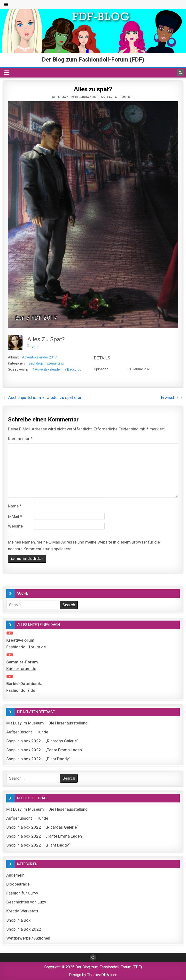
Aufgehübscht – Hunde (27, 732)
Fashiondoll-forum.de (26, 647)
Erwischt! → (172, 397)
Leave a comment (119, 97)
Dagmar (62, 97)
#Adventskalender (47, 369)
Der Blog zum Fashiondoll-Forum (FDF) (93, 60)
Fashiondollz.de (21, 690)
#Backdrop (73, 369)
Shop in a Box (18, 920)
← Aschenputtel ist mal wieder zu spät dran (43, 397)
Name (15, 506)
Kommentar (20, 439)
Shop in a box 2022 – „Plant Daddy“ (38, 759)
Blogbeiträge (18, 884)
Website (15, 526)
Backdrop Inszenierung (46, 363)
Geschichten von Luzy (26, 902)
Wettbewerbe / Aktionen (28, 938)
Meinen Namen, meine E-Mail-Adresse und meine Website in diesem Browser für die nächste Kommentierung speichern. (84, 545)
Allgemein (15, 875)
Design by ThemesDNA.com (93, 975)
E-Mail (15, 516)
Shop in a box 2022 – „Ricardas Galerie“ (42, 741)
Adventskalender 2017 (39, 357)
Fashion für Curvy (22, 893)
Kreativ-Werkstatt (22, 911)
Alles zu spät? (93, 89)
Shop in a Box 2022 (24, 929)
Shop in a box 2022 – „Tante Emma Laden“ (45, 750)
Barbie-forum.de (21, 669)
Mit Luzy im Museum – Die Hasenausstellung (47, 723)
